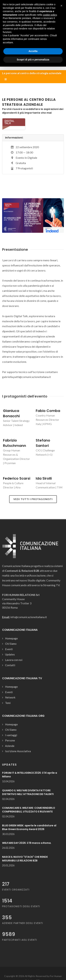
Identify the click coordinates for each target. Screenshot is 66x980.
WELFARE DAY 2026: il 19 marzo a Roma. (27, 843)
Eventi (9, 649)
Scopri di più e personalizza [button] (33, 60)
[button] (61, 6)
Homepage (11, 638)
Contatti (10, 665)
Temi (8, 703)
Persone (10, 740)
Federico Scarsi (17, 478)
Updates (10, 654)
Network (10, 697)
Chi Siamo (11, 644)
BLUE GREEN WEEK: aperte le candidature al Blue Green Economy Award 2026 (29, 827)
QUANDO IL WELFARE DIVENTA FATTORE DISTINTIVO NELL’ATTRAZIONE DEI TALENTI (28, 792)
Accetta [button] (33, 51)
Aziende (10, 746)
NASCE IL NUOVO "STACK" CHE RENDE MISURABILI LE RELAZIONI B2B (25, 859)
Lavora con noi (14, 660)
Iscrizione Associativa (18, 751)
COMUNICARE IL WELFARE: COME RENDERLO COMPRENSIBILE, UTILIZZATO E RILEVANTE (29, 810)
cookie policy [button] (50, 15)
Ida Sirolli (44, 478)
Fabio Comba (48, 411)
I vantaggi (11, 735)
